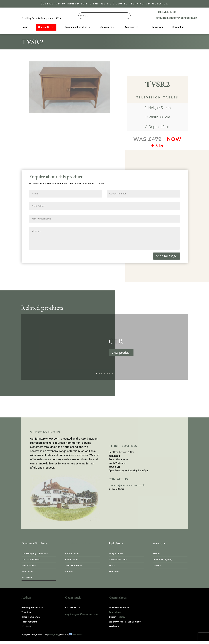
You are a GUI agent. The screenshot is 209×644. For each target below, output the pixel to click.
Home (25, 27)
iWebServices (77, 635)
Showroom (157, 27)
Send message (167, 256)
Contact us (178, 27)
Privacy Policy (54, 635)
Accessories (131, 27)
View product (121, 359)
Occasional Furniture (76, 27)
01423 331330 (167, 12)
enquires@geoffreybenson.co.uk (127, 485)
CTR (116, 347)
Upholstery (106, 27)
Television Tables (157, 97)
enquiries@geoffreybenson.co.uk (177, 18)
